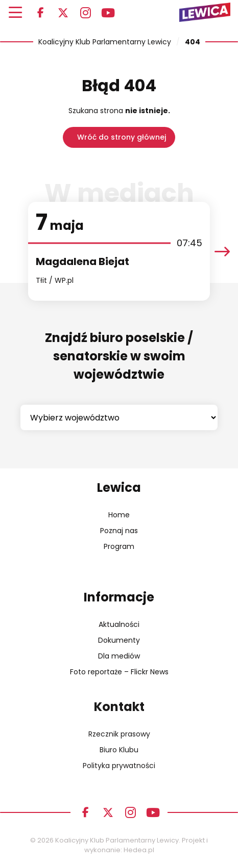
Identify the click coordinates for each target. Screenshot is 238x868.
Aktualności (119, 624)
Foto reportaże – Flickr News (119, 672)
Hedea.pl (139, 850)
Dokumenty (119, 640)
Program (119, 546)
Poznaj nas (119, 531)
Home (119, 515)
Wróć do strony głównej (122, 137)
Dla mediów (119, 656)
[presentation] (222, 252)
